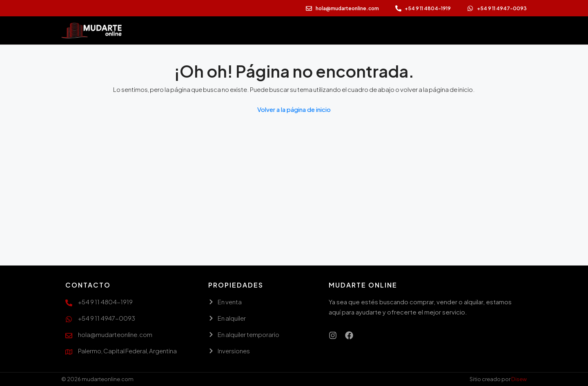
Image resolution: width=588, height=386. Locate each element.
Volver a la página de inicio (294, 109)
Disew (519, 379)
